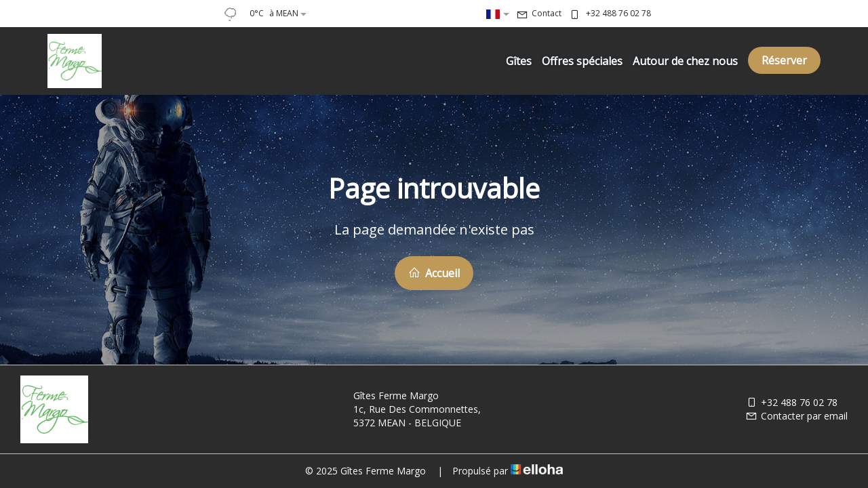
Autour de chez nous (685, 61)
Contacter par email (796, 416)
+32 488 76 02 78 (791, 402)
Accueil (434, 273)
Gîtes (519, 61)
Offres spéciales (582, 61)
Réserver (784, 60)
